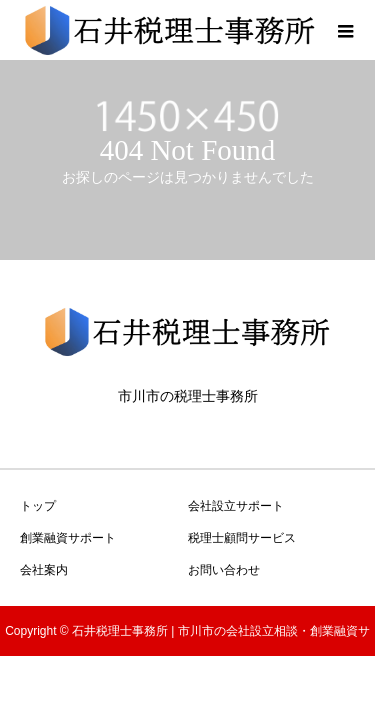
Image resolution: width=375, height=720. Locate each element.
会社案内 (44, 570)
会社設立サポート (236, 506)
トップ (38, 506)
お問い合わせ (224, 570)
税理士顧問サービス (242, 538)
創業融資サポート (68, 538)
